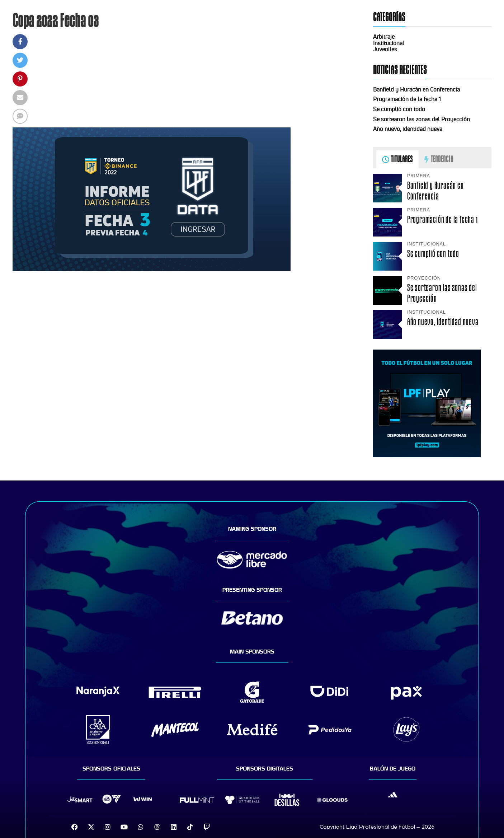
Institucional (389, 43)
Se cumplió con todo (399, 109)
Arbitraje (384, 37)
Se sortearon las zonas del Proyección (421, 119)
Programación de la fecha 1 (407, 99)
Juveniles (385, 49)
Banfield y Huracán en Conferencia (416, 89)
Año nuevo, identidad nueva (408, 129)
